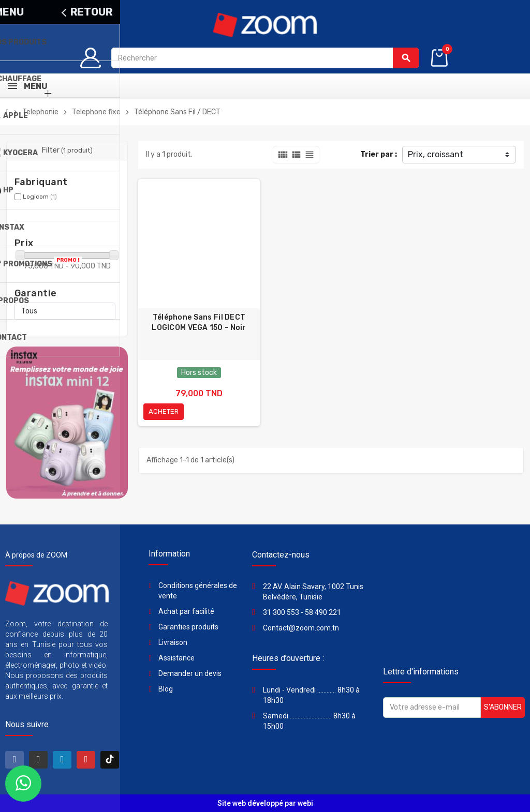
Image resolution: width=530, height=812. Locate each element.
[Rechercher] (265, 58)
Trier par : (379, 154)
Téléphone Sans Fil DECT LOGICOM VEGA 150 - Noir (199, 322)
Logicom (40, 197)
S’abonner (503, 707)
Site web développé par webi (265, 803)
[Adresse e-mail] (432, 708)
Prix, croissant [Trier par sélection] (436, 154)
